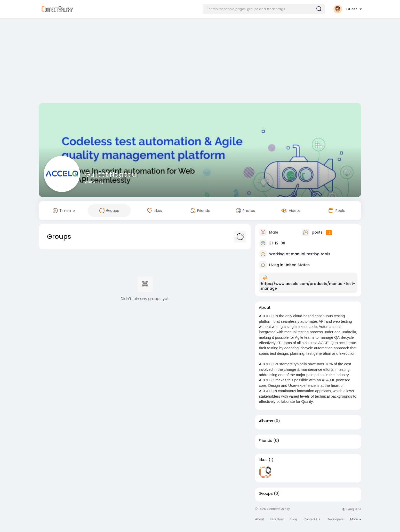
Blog (294, 519)
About (259, 519)
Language (352, 509)
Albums (266, 421)
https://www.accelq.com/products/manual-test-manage (308, 286)
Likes (263, 460)
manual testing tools (311, 254)
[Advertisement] (200, 61)
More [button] (356, 519)
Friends (266, 441)
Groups (266, 494)
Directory (277, 519)
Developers (335, 519)
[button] (264, 9)
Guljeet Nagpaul (111, 175)
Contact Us (312, 519)
